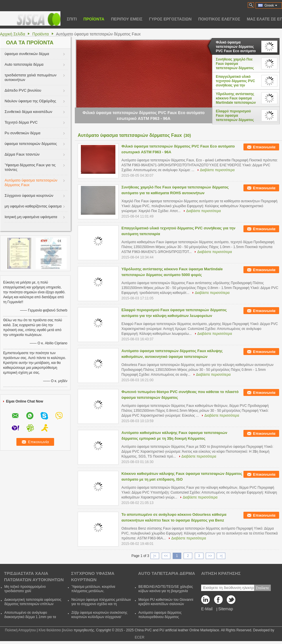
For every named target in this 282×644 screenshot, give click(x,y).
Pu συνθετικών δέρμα (22, 133)
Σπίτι (72, 19)
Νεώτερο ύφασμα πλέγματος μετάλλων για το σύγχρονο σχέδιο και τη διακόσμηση (101, 604)
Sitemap (225, 609)
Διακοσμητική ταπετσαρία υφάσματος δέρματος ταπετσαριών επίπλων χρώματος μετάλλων (33, 604)
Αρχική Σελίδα (13, 34)
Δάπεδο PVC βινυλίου (23, 90)
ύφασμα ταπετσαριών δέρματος (31, 144)
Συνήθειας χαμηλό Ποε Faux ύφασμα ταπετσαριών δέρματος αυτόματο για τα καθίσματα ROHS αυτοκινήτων (235, 64)
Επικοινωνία (264, 147)
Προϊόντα (94, 19)
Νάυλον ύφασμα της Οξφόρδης (30, 101)
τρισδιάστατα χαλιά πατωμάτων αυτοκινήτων (31, 77)
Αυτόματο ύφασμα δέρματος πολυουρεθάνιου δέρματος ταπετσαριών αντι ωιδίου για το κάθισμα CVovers (162, 619)
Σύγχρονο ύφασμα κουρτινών (29, 196)
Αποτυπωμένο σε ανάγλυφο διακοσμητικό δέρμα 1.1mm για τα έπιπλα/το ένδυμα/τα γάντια (30, 617)
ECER (139, 637)
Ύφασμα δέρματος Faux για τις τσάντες (30, 167)
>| (221, 556)
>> (210, 556)
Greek (271, 5)
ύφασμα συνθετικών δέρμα (27, 54)
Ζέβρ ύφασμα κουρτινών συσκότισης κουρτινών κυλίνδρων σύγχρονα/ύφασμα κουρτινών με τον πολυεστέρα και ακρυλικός (101, 619)
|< (155, 556)
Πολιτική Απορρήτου (20, 630)
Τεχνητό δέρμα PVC (21, 122)
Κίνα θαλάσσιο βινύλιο (56, 630)
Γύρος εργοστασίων (170, 19)
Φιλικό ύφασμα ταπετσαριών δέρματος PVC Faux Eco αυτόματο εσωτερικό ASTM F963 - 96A (236, 47)
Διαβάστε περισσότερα (217, 170)
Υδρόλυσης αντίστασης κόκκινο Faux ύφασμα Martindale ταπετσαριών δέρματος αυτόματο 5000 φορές (236, 98)
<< (166, 556)
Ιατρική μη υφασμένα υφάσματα (31, 217)
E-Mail (207, 609)
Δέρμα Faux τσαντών (22, 154)
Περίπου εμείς (127, 19)
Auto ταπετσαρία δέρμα (24, 64)
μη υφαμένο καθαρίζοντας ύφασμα (33, 206)
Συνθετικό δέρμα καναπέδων (28, 112)
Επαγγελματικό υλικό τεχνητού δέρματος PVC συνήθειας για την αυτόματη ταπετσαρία (235, 81)
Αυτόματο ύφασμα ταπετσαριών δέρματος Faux (31, 183)
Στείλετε (262, 588)
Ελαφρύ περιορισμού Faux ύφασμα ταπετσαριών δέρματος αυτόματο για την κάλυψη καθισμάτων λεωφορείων (237, 116)
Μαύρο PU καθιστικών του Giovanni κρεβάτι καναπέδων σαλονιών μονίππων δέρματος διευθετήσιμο (166, 604)
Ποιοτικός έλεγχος (219, 19)
